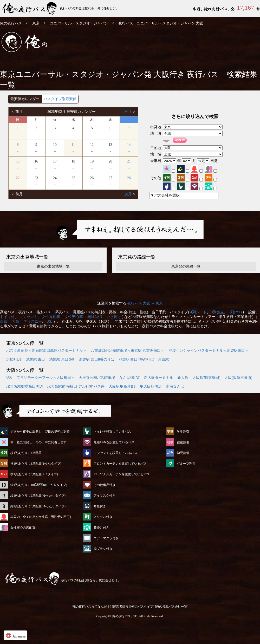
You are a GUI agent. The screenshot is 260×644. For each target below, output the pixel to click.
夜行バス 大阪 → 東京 (145, 303)
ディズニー (33, 321)
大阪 (16, 321)
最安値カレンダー (25, 99)
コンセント (28, 317)
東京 (36, 23)
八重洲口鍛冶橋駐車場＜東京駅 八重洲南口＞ (128, 351)
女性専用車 (51, 317)
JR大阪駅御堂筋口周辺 (25, 386)
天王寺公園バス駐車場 (97, 378)
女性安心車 (74, 317)
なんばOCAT (130, 378)
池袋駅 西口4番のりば (136, 359)
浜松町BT (14, 359)
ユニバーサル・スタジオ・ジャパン (79, 23)
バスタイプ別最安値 (60, 99)
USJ (50, 321)
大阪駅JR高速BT (122, 386)
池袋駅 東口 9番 (62, 359)
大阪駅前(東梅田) (206, 378)
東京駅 (164, 359)
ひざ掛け (114, 317)
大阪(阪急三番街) (238, 378)
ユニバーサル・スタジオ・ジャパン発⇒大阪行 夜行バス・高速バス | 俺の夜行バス (30, 8)
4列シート (199, 312)
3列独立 (217, 312)
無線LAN (95, 317)
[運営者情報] (121, 607)
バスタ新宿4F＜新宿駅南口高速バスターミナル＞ (46, 351)
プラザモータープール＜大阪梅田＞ (45, 378)
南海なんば (175, 386)
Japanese (15, 635)
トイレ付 (7, 317)
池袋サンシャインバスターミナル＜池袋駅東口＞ (209, 351)
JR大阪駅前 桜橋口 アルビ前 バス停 (76, 386)
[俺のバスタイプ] (142, 607)
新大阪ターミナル (159, 378)
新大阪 (183, 378)
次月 (128, 112)
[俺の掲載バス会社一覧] (172, 607)
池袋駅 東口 (36, 359)
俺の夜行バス (11, 23)
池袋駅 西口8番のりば (97, 359)
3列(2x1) (235, 312)
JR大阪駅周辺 (151, 386)
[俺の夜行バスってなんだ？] (92, 607)
